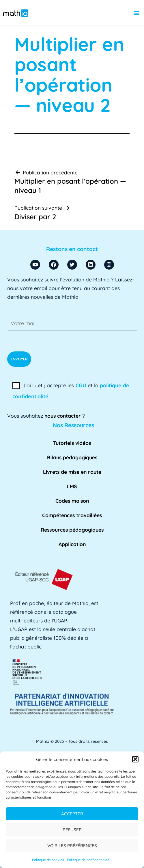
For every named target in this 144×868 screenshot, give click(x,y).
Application (72, 544)
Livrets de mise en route (72, 472)
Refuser (72, 830)
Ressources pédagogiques (72, 530)
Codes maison (72, 501)
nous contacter (63, 416)
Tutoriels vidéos (72, 443)
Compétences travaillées (72, 515)
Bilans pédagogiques (72, 457)
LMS (72, 486)
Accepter (72, 814)
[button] (135, 759)
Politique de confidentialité (88, 860)
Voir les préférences (72, 846)
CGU (81, 385)
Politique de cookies (48, 860)
